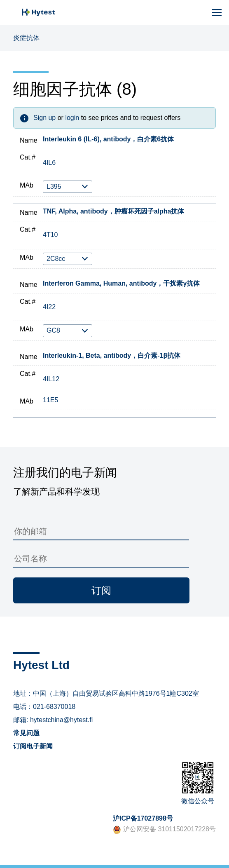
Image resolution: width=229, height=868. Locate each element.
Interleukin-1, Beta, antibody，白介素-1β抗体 (112, 355)
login (72, 118)
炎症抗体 (26, 38)
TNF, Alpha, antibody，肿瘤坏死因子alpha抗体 (113, 211)
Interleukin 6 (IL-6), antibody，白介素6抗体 (108, 139)
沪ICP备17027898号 (143, 818)
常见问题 (26, 733)
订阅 (101, 590)
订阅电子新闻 (33, 746)
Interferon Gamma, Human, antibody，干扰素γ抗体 (121, 283)
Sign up (44, 118)
